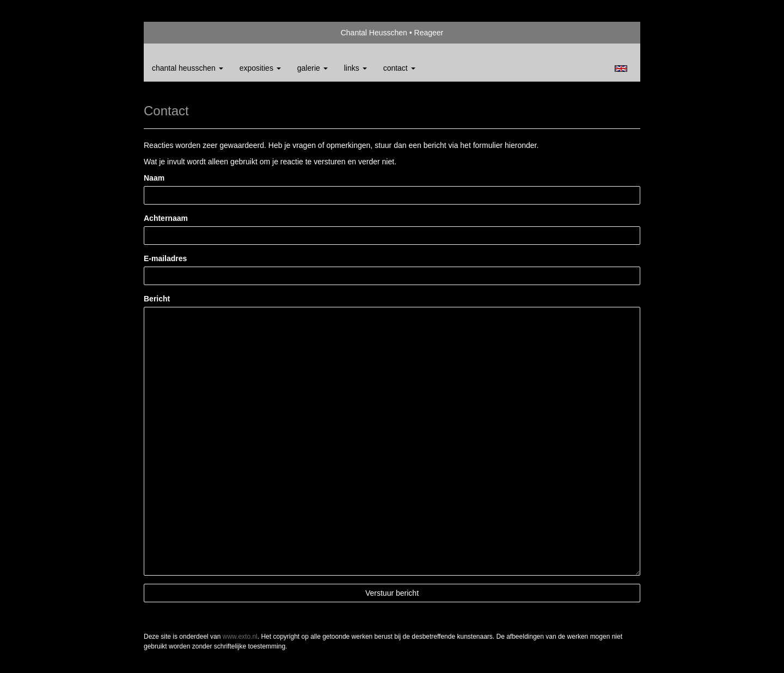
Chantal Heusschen (374, 33)
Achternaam (166, 218)
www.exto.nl (240, 637)
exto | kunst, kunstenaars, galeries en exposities (174, 33)
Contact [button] (399, 68)
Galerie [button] (313, 68)
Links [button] (356, 68)
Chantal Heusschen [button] (188, 68)
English (621, 69)
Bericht (157, 299)
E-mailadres (165, 258)
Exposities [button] (260, 68)
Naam (154, 178)
